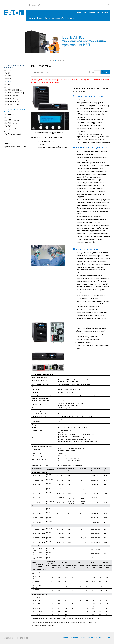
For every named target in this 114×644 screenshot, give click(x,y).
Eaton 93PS (8, 117)
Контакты (71, 18)
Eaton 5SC (7, 70)
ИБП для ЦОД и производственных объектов (15, 111)
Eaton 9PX (12, 96)
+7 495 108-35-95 (21, 638)
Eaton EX (7, 84)
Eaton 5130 (8, 76)
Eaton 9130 (8, 82)
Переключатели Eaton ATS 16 (15, 147)
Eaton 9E (7, 87)
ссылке (56, 83)
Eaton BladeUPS (9, 114)
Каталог (32, 18)
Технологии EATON (58, 18)
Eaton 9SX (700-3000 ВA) (13, 90)
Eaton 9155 (11, 102)
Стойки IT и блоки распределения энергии (14, 140)
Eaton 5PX (7, 79)
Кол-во (91, 72)
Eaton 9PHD (12, 134)
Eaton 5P (7, 73)
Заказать (106, 72)
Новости (40, 18)
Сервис (47, 18)
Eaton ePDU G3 (9, 144)
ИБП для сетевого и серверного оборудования (14, 66)
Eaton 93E (11, 120)
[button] (102, 12)
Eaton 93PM (8, 126)
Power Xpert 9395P (14, 130)
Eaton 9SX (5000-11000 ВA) (14, 93)
